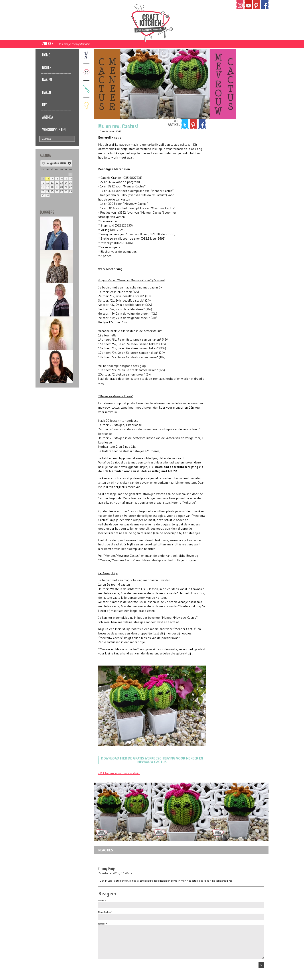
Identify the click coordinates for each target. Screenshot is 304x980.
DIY (44, 105)
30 (43, 195)
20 (61, 187)
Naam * (102, 900)
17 (48, 187)
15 (70, 183)
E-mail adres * (105, 912)
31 (48, 195)
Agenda (48, 117)
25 (52, 191)
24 (48, 191)
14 (66, 183)
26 (57, 191)
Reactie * (103, 924)
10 (48, 183)
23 (43, 191)
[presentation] (132, 971)
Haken (47, 92)
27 (61, 191)
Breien (47, 67)
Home (46, 55)
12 (57, 183)
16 (43, 187)
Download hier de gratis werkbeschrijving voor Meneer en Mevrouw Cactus (152, 760)
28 (66, 191)
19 (57, 187)
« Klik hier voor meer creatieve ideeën (119, 773)
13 (61, 183)
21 (66, 187)
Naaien (47, 80)
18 (52, 187)
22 (70, 187)
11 (52, 183)
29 (70, 191)
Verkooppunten (54, 129)
